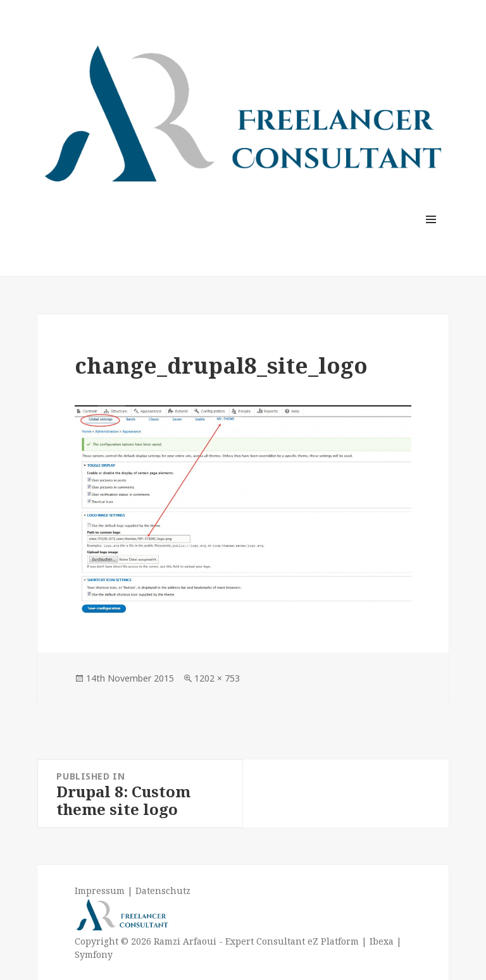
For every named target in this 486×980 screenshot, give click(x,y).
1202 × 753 (217, 678)
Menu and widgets (431, 237)
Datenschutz (163, 891)
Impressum (100, 891)
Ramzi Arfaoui (184, 941)
